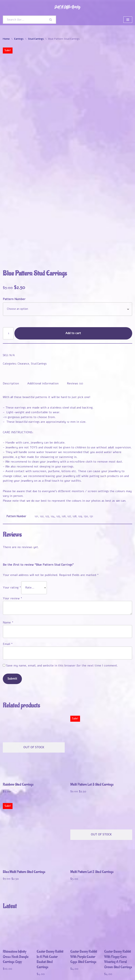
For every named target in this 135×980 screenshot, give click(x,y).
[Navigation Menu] (128, 20)
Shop (24, 971)
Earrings (19, 39)
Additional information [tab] (43, 338)
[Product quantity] (8, 288)
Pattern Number (14, 254)
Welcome (10, 971)
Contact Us (11, 976)
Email (8, 599)
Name (8, 578)
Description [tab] (11, 338)
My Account (41, 971)
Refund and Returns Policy (102, 971)
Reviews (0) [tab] (75, 338)
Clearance (23, 319)
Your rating (12, 543)
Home (6, 39)
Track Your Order (67, 971)
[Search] (24, 20)
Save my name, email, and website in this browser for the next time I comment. (62, 621)
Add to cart (73, 288)
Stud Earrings (36, 39)
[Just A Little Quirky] (67, 7)
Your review (13, 554)
